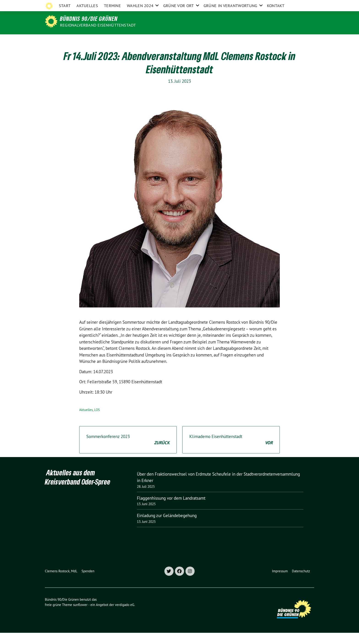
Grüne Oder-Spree (218, 4)
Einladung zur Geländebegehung (167, 527)
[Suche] (299, 4)
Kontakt (276, 40)
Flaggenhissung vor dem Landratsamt (171, 509)
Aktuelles (87, 40)
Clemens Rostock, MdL (61, 582)
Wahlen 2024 (140, 40)
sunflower (80, 616)
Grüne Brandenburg (251, 4)
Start (65, 40)
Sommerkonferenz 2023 (128, 451)
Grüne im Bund (282, 4)
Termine (112, 40)
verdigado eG (125, 616)
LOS (97, 421)
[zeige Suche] (306, 4)
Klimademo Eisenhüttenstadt (231, 451)
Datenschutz (301, 582)
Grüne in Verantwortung (230, 40)
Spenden (88, 582)
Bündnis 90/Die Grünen (89, 19)
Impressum (280, 582)
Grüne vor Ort (179, 40)
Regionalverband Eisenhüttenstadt (98, 25)
